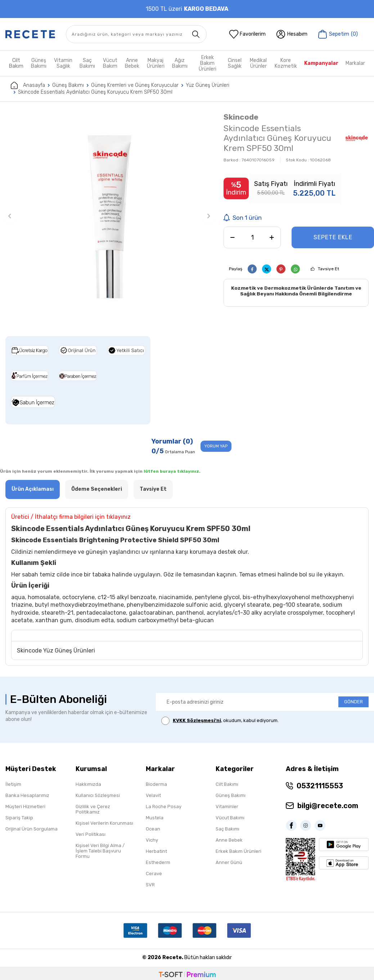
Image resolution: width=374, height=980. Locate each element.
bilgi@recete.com (328, 806)
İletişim (13, 784)
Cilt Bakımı (227, 784)
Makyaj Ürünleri (156, 63)
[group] (109, 216)
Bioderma (156, 784)
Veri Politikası (91, 834)
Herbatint (156, 851)
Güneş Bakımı (39, 63)
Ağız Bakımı (180, 63)
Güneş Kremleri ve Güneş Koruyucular (135, 85)
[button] (10, 216)
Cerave (154, 874)
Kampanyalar (321, 63)
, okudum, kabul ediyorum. (220, 721)
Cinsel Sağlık (235, 63)
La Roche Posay (164, 807)
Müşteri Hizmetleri (25, 807)
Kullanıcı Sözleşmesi (98, 795)
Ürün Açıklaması (33, 489)
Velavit (153, 795)
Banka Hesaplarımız (27, 795)
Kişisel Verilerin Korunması (104, 823)
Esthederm (158, 862)
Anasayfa (28, 85)
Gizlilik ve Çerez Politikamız (93, 809)
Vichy (152, 840)
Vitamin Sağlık (63, 63)
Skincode (241, 117)
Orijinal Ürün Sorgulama (31, 829)
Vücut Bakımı (230, 818)
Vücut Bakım (110, 63)
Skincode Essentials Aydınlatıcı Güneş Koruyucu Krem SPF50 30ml (95, 92)
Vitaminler (227, 807)
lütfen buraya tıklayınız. (172, 472)
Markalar (355, 63)
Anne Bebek (132, 63)
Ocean (153, 829)
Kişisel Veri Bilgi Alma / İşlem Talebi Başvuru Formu (100, 851)
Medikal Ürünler (258, 63)
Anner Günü (229, 862)
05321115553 (320, 786)
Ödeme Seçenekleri (97, 489)
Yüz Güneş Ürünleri (208, 85)
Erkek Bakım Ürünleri (208, 63)
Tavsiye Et (328, 269)
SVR (150, 885)
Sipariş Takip (19, 818)
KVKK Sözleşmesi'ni (197, 721)
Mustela (155, 818)
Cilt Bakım (16, 63)
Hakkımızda (88, 784)
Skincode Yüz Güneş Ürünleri (56, 651)
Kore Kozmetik (286, 63)
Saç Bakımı (87, 63)
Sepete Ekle (333, 237)
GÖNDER (353, 702)
